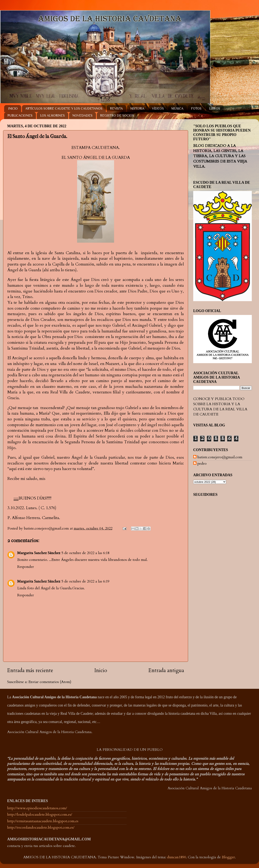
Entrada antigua (166, 670)
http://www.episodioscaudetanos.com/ (37, 808)
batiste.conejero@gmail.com (220, 457)
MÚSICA (177, 109)
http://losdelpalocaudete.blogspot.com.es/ (40, 815)
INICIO (13, 109)
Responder (26, 567)
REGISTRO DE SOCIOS (117, 116)
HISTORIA (137, 109)
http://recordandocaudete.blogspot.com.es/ (41, 828)
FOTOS (196, 109)
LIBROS (215, 109)
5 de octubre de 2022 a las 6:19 (85, 581)
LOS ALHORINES (52, 116)
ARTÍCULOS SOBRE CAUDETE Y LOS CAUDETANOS (64, 109)
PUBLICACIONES (20, 116)
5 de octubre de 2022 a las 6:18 (85, 553)
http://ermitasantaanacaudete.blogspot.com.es (43, 821)
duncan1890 (177, 857)
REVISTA (116, 109)
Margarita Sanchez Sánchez (39, 553)
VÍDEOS (158, 109)
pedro (202, 464)
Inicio (101, 670)
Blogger (228, 857)
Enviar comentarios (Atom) (50, 682)
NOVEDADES (82, 116)
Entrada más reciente (30, 670)
